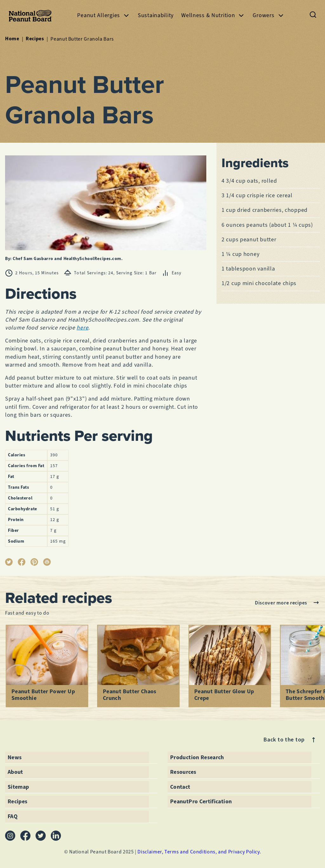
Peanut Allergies (104, 15)
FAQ (13, 816)
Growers (269, 15)
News (15, 757)
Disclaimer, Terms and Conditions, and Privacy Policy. (199, 852)
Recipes (35, 39)
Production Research (197, 757)
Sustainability (156, 15)
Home (12, 39)
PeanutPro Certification (201, 802)
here (82, 328)
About (15, 772)
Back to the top (290, 740)
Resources (183, 772)
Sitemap (18, 787)
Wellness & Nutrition (213, 15)
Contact (180, 787)
